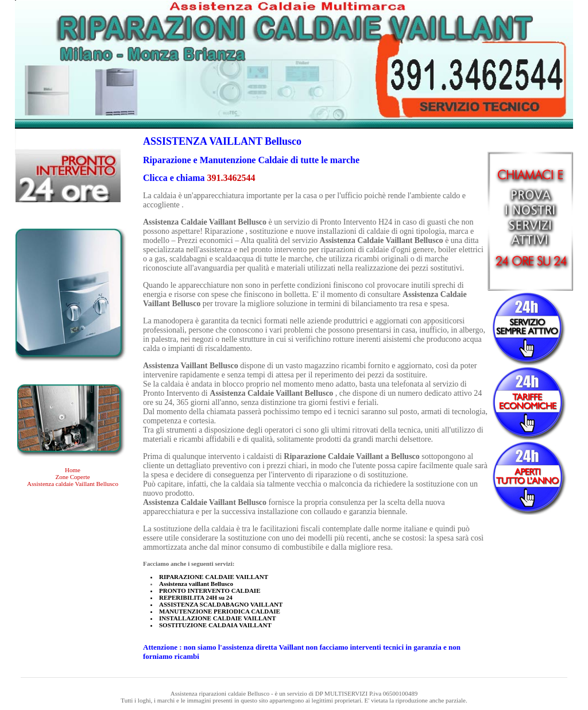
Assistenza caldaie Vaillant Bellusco (73, 484)
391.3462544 (231, 178)
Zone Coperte (72, 477)
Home (73, 470)
